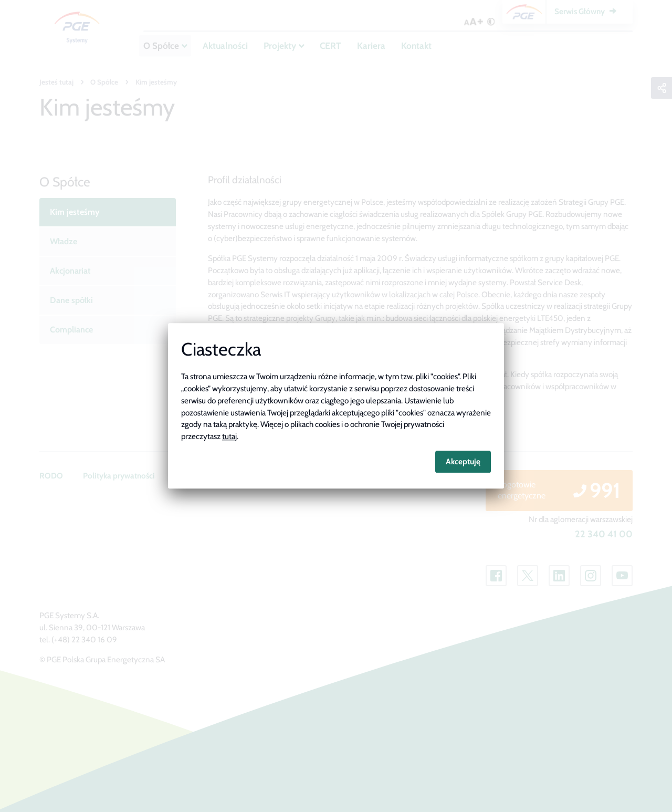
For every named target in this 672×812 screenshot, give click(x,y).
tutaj (229, 437)
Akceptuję (463, 461)
